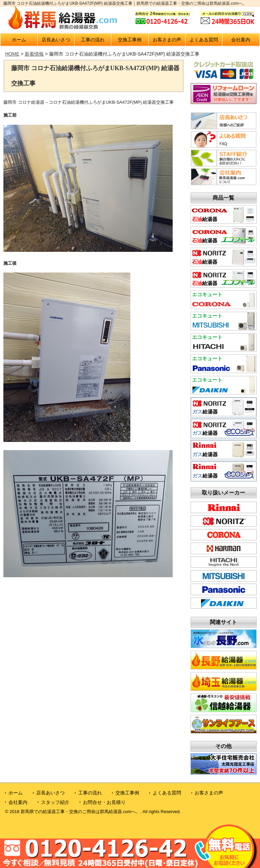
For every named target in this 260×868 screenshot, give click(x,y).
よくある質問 (204, 40)
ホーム (19, 40)
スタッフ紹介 (55, 802)
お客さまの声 (167, 40)
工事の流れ (93, 40)
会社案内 (241, 40)
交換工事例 (130, 40)
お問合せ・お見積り (104, 802)
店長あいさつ (56, 40)
